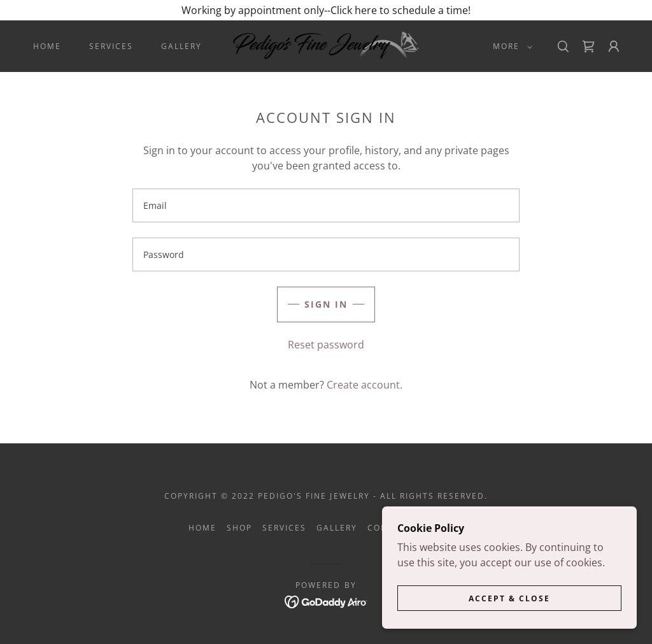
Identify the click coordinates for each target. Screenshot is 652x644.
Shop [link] (239, 528)
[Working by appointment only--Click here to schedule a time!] (326, 10)
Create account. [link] (365, 385)
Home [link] (47, 46)
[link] (326, 45)
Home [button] (202, 528)
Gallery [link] (181, 46)
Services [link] (111, 46)
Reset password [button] (326, 345)
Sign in (326, 304)
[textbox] (326, 205)
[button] (510, 47)
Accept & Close (509, 598)
